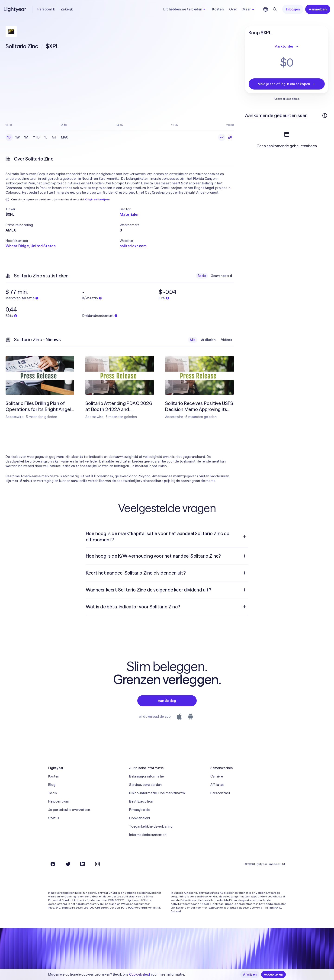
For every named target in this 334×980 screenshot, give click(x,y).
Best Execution (141, 801)
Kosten (218, 9)
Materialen (130, 214)
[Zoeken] (275, 9)
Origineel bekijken (97, 199)
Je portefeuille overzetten (69, 810)
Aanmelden (318, 9)
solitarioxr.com (133, 246)
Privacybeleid (140, 810)
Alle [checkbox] (193, 340)
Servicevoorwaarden (145, 785)
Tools (53, 793)
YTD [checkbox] (36, 137)
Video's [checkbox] (226, 340)
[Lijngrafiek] (222, 137)
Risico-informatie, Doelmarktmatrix (157, 793)
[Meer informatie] (325, 116)
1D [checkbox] (9, 137)
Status (54, 818)
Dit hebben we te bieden (185, 9)
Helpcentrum (59, 801)
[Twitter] (68, 864)
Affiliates (217, 785)
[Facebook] (53, 864)
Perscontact (220, 793)
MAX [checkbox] (64, 137)
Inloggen (293, 9)
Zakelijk (67, 9)
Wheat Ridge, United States (31, 246)
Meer (249, 9)
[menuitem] (167, 537)
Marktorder (287, 46)
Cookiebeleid (140, 818)
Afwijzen (250, 974)
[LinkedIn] (83, 864)
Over (233, 9)
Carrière (217, 776)
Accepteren (273, 974)
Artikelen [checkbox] (208, 340)
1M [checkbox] (26, 137)
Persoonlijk (46, 9)
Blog (52, 785)
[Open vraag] (244, 537)
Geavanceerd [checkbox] (221, 276)
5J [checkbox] (54, 137)
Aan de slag (167, 701)
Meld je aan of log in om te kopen (287, 84)
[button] (63, 209)
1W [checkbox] (18, 137)
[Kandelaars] (230, 137)
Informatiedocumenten (148, 835)
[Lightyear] (15, 9)
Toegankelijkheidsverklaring (151, 826)
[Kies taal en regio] (266, 9)
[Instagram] (97, 864)
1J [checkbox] (46, 137)
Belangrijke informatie (146, 776)
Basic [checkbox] (202, 276)
